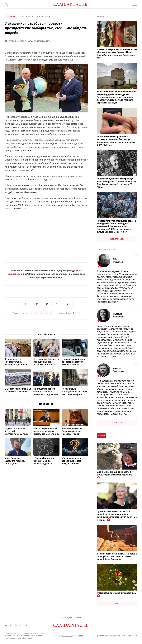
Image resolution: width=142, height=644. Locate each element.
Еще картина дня (117, 239)
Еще (117, 603)
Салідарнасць (44, 17)
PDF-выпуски (66, 618)
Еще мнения (117, 423)
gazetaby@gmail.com (105, 636)
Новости (11, 16)
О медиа (78, 618)
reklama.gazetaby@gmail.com (125, 636)
